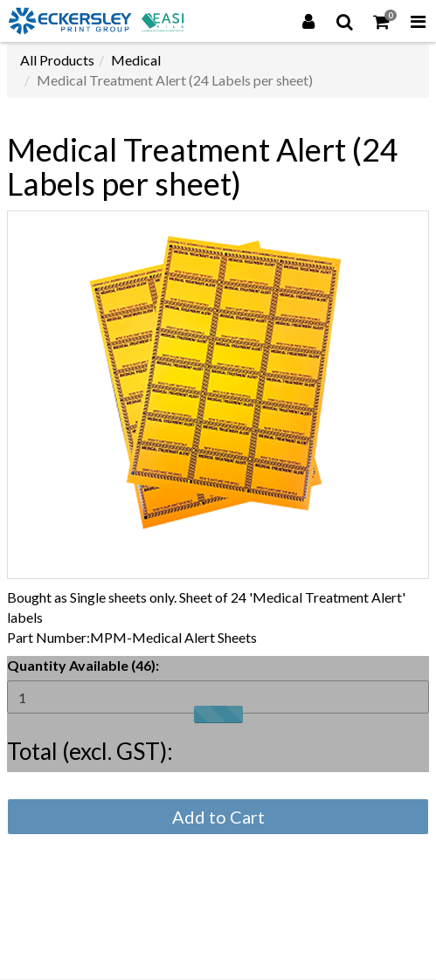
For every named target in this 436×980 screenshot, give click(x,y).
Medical (136, 60)
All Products (57, 60)
